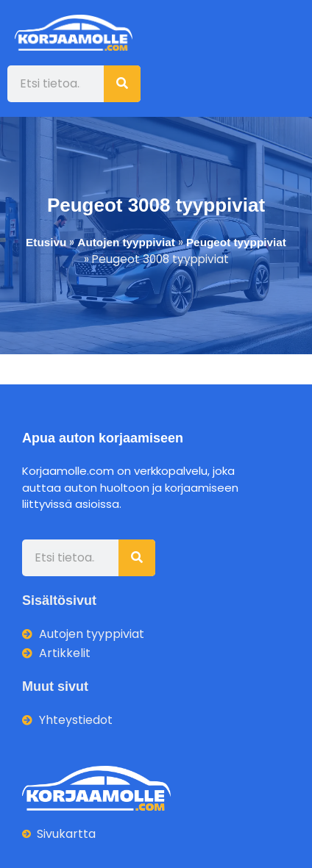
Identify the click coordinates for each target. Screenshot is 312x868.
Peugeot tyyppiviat (236, 242)
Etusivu (46, 242)
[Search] (122, 84)
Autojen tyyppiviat (126, 242)
